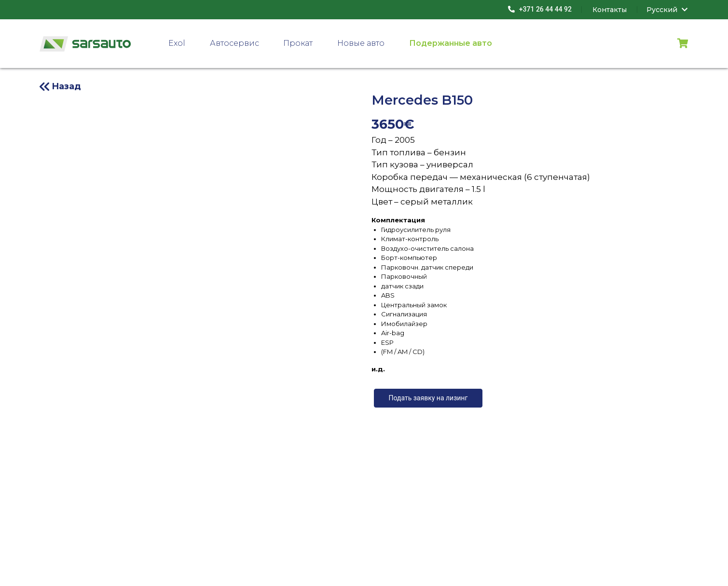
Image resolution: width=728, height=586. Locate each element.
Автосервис (234, 43)
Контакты (610, 10)
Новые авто (361, 43)
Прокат (298, 43)
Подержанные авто (451, 43)
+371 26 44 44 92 (540, 9)
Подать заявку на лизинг (428, 398)
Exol (177, 43)
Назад (66, 86)
